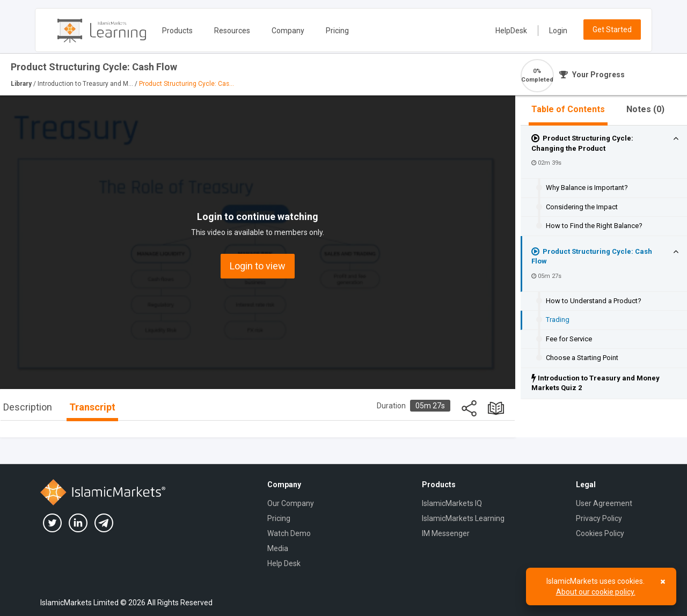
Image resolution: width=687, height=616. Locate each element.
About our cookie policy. (596, 592)
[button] (676, 139)
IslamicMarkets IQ (452, 503)
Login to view (258, 266)
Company (288, 31)
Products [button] (177, 31)
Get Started (612, 30)
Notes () (645, 109)
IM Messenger (446, 533)
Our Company (291, 503)
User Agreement (604, 503)
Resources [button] (232, 31)
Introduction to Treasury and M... (86, 84)
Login (558, 31)
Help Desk (284, 563)
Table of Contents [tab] (568, 109)
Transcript (92, 407)
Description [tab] (28, 407)
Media (278, 548)
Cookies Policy (600, 533)
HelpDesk (511, 31)
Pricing (337, 31)
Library (22, 84)
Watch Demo (289, 533)
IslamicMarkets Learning (463, 518)
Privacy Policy (599, 518)
